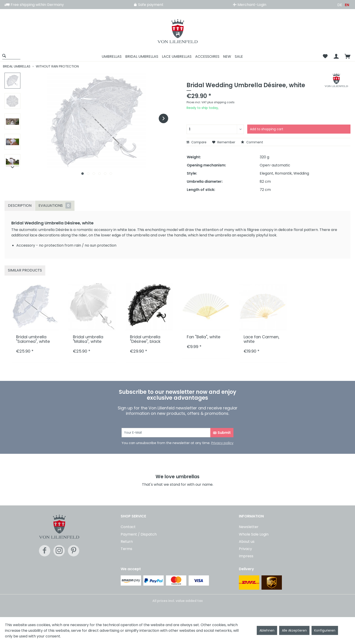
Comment (252, 142)
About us (247, 542)
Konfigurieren (325, 630)
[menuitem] (13, 56)
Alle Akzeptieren (294, 630)
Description (20, 205)
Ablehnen (267, 630)
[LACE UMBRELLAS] (177, 56)
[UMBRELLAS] (112, 56)
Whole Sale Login (254, 534)
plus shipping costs (221, 102)
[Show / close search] (11, 56)
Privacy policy (222, 443)
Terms (126, 549)
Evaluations (55, 205)
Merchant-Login (250, 5)
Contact (128, 527)
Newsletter (249, 527)
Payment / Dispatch (139, 534)
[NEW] (227, 56)
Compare (197, 142)
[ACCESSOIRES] (207, 56)
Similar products (25, 270)
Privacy (245, 549)
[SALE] (239, 56)
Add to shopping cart (267, 129)
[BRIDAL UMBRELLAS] (142, 56)
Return (127, 542)
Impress (246, 556)
